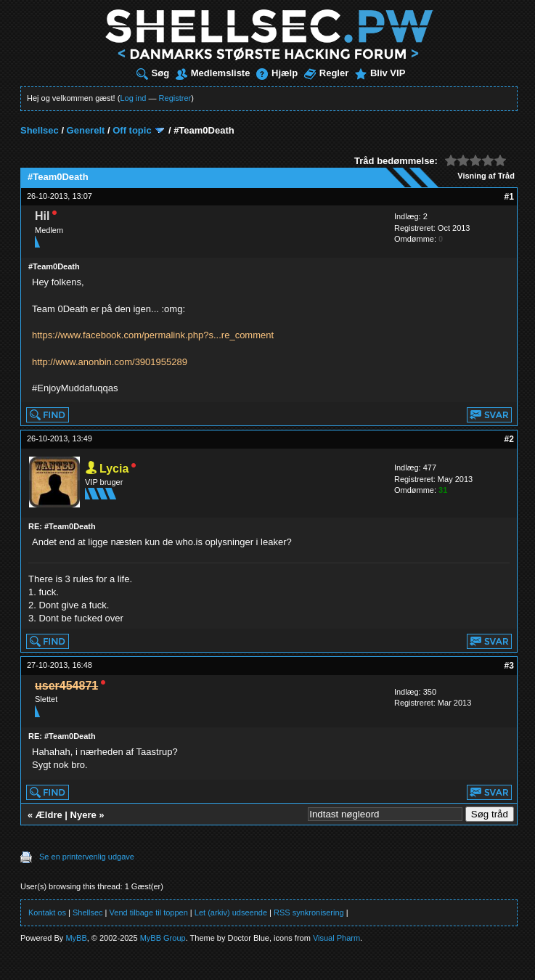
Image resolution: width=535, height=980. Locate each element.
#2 (509, 439)
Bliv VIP (380, 73)
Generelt (86, 130)
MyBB (76, 938)
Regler (326, 73)
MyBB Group (163, 938)
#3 (509, 666)
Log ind (133, 98)
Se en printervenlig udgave (87, 857)
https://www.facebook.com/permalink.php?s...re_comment (153, 335)
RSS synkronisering (309, 912)
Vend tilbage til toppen (149, 912)
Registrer (175, 98)
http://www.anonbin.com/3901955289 (110, 362)
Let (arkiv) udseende (231, 912)
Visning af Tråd (486, 176)
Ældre (49, 815)
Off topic (132, 130)
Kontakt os (47, 912)
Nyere (83, 815)
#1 (509, 197)
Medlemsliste (213, 73)
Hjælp (277, 73)
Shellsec (40, 130)
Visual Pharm (336, 938)
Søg (153, 73)
